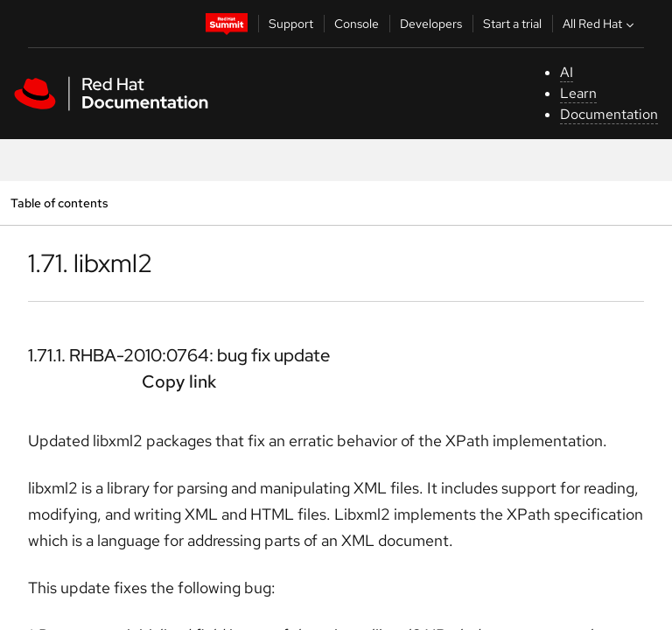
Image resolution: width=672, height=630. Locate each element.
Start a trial (512, 24)
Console (357, 24)
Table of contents (59, 203)
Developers (431, 24)
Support (291, 24)
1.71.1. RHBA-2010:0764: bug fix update (179, 355)
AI (567, 72)
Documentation (609, 114)
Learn (578, 93)
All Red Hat (600, 24)
